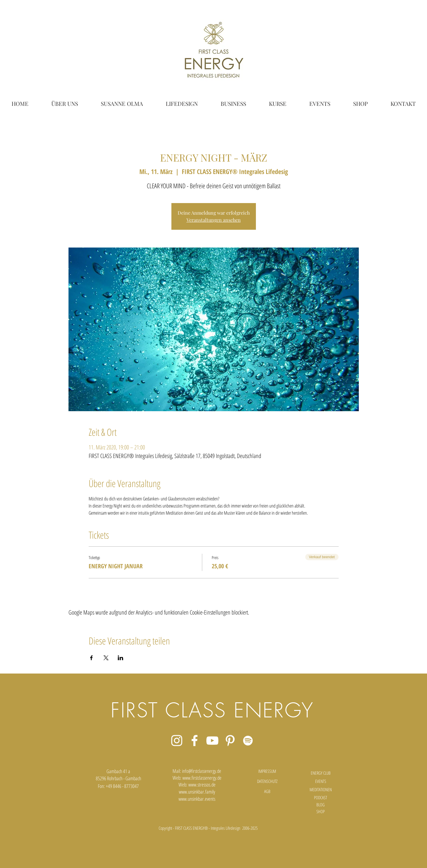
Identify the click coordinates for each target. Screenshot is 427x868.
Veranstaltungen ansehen (214, 220)
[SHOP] (321, 812)
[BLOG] (321, 805)
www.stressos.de (202, 785)
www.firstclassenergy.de (202, 778)
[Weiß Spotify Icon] (248, 741)
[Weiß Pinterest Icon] (230, 741)
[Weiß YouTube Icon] (212, 741)
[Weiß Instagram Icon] (177, 741)
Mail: (177, 771)
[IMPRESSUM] (267, 771)
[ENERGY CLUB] (321, 773)
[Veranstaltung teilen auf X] (106, 658)
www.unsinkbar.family (197, 792)
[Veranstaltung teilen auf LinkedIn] (121, 658)
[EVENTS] (321, 781)
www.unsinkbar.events (197, 799)
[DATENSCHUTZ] (267, 781)
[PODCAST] (321, 798)
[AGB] (267, 792)
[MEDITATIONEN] (321, 789)
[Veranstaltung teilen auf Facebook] (91, 658)
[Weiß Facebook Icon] (195, 741)
